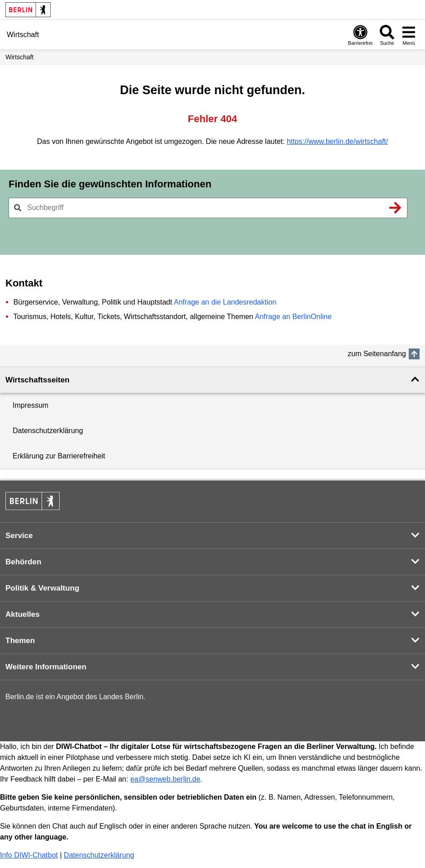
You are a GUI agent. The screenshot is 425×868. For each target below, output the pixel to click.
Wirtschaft (19, 57)
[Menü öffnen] (409, 35)
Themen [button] (20, 641)
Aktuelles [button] (23, 614)
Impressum (31, 405)
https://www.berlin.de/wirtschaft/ (337, 141)
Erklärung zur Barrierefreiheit (59, 456)
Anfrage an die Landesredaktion (225, 302)
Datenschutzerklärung (48, 431)
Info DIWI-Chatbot (29, 855)
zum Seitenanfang (377, 354)
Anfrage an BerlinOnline (293, 317)
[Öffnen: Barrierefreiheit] (360, 35)
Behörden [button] (23, 562)
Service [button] (19, 536)
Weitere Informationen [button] (46, 667)
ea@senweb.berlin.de (165, 779)
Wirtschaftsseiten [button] (38, 380)
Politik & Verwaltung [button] (42, 588)
